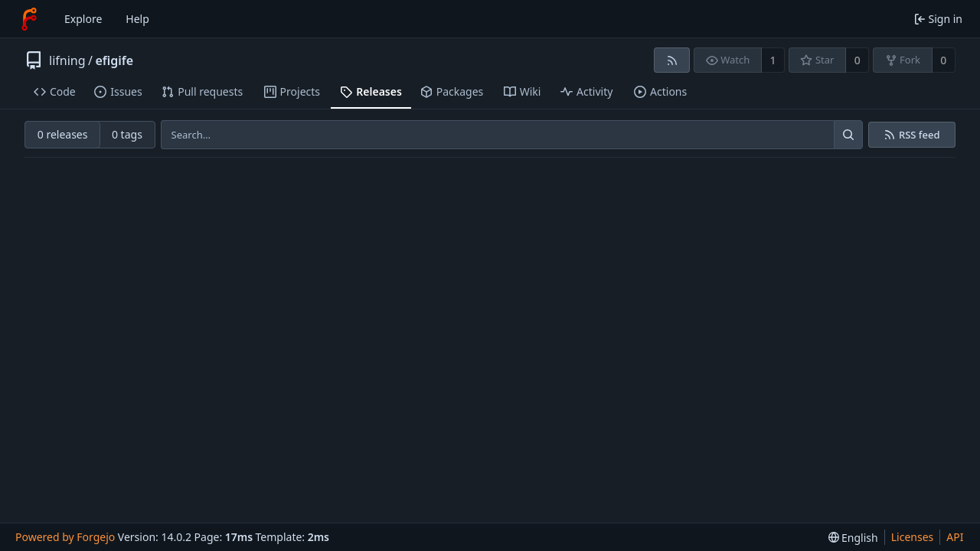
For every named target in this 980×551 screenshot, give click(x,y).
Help (137, 19)
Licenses (913, 537)
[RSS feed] (672, 60)
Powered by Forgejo (65, 537)
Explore (83, 19)
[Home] (29, 19)
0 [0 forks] (943, 60)
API (955, 537)
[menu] (853, 538)
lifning (67, 60)
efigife (114, 60)
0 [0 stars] (857, 60)
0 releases (63, 134)
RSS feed (920, 135)
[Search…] (848, 135)
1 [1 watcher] (773, 60)
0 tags (127, 134)
